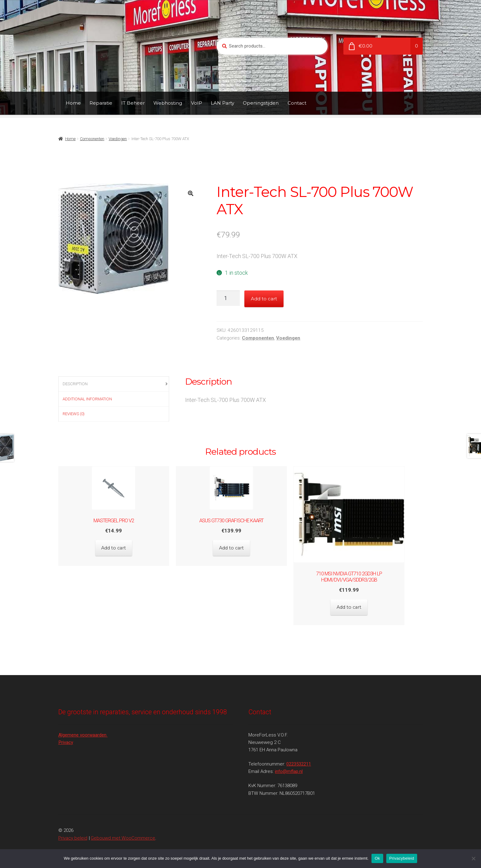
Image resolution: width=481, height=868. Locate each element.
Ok (377, 858)
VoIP (197, 103)
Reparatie (101, 103)
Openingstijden (261, 103)
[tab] (114, 384)
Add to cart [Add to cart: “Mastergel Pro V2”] (114, 545)
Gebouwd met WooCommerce (123, 832)
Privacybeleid (402, 858)
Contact (297, 103)
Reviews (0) (74, 414)
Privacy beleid (73, 832)
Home (73, 103)
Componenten (92, 139)
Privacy (66, 737)
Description (75, 384)
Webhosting (168, 103)
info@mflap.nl (289, 766)
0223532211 (299, 758)
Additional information (87, 399)
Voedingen (118, 139)
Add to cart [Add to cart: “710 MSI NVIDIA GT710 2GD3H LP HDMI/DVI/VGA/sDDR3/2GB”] (367, 604)
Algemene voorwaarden (83, 729)
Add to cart (264, 299)
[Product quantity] (228, 298)
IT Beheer (133, 103)
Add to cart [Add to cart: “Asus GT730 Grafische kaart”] (240, 545)
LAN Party (222, 103)
